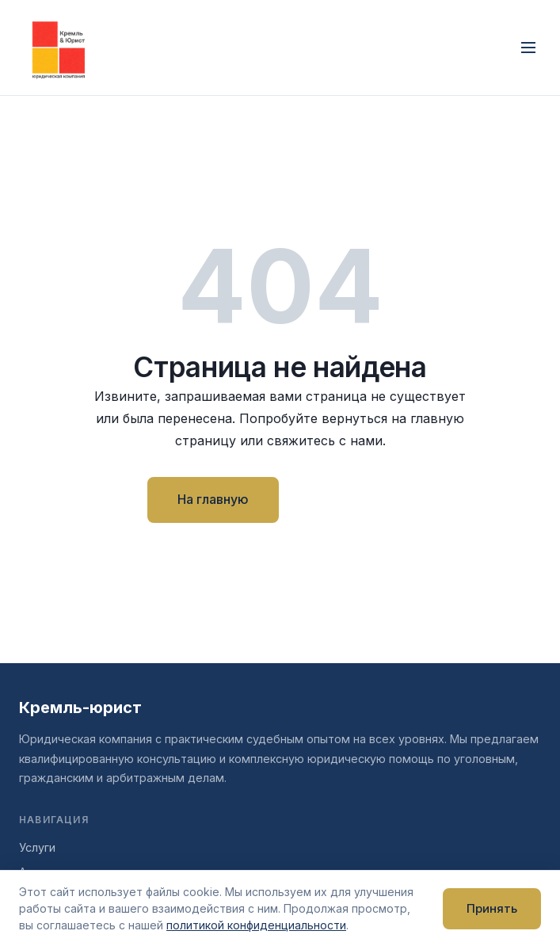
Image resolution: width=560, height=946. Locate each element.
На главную (213, 499)
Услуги (37, 847)
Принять (492, 908)
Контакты (352, 499)
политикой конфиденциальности (256, 925)
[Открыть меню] (528, 48)
